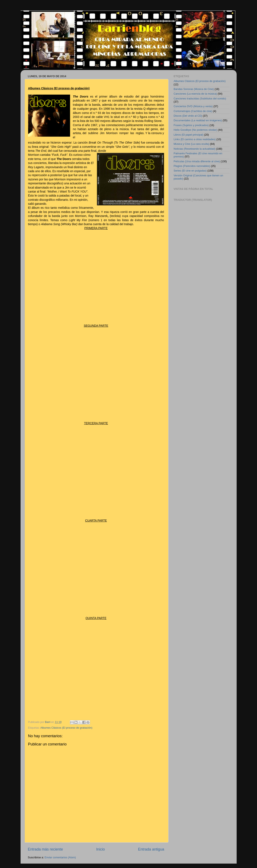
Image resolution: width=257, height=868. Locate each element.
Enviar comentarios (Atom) (60, 857)
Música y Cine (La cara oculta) (192, 144)
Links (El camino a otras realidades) (195, 139)
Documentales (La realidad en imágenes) (198, 120)
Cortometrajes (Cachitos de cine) (193, 111)
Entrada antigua (151, 849)
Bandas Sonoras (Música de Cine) (194, 89)
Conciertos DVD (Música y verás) (193, 106)
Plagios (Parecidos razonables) (192, 166)
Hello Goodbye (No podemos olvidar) (195, 130)
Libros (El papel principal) (189, 135)
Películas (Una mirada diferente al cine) (197, 161)
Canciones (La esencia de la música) (195, 94)
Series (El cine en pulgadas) (190, 171)
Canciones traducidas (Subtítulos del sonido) (200, 99)
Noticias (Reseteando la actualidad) (195, 149)
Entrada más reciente (46, 849)
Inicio (100, 849)
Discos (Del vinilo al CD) (188, 116)
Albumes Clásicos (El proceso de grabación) (66, 728)
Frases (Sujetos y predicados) (191, 125)
